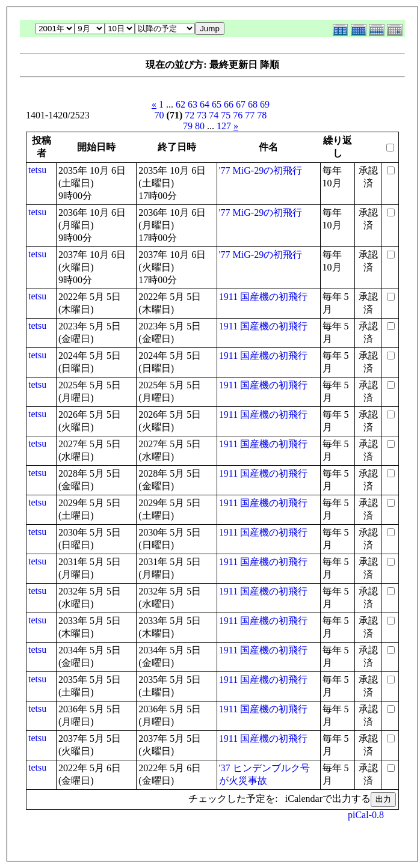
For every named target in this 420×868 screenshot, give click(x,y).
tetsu (37, 170)
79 (188, 126)
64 (205, 104)
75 (226, 115)
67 (241, 104)
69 (265, 104)
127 (224, 126)
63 (193, 104)
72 (190, 115)
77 (250, 115)
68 (253, 104)
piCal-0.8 (366, 815)
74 (214, 115)
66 (229, 104)
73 (202, 115)
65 (217, 104)
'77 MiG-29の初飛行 (261, 170)
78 (262, 115)
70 (159, 115)
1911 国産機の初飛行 (263, 297)
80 (200, 126)
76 (238, 115)
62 (181, 104)
